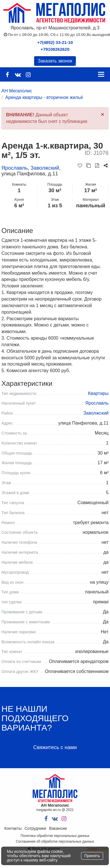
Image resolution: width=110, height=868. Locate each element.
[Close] (103, 114)
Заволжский (45, 168)
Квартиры (98, 393)
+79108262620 (55, 49)
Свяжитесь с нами (55, 747)
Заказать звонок (55, 61)
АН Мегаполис (17, 91)
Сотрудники (35, 828)
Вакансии (58, 828)
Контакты (13, 828)
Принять (92, 856)
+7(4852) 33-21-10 (55, 42)
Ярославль (15, 168)
